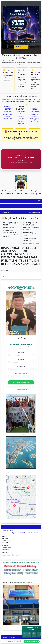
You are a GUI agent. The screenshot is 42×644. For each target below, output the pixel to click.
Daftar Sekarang (21, 47)
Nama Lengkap (21, 353)
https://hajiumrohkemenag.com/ (12, 555)
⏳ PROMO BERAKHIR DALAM (32, 629)
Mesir (19, 116)
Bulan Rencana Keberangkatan (21, 374)
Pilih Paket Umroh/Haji (21, 367)
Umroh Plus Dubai (21, 435)
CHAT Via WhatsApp (34, 212)
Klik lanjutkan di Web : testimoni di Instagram (21, 194)
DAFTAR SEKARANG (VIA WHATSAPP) (21, 382)
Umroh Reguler (7, 108)
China (19, 124)
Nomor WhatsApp (21, 360)
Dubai (23, 116)
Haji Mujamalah (35, 108)
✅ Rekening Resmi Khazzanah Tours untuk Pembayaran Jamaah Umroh (21, 562)
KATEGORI (7, 212)
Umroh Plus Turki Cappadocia (21, 389)
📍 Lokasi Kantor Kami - (13, 472)
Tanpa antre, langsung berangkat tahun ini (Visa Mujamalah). (35, 118)
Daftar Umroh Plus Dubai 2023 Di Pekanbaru (19, 641)
